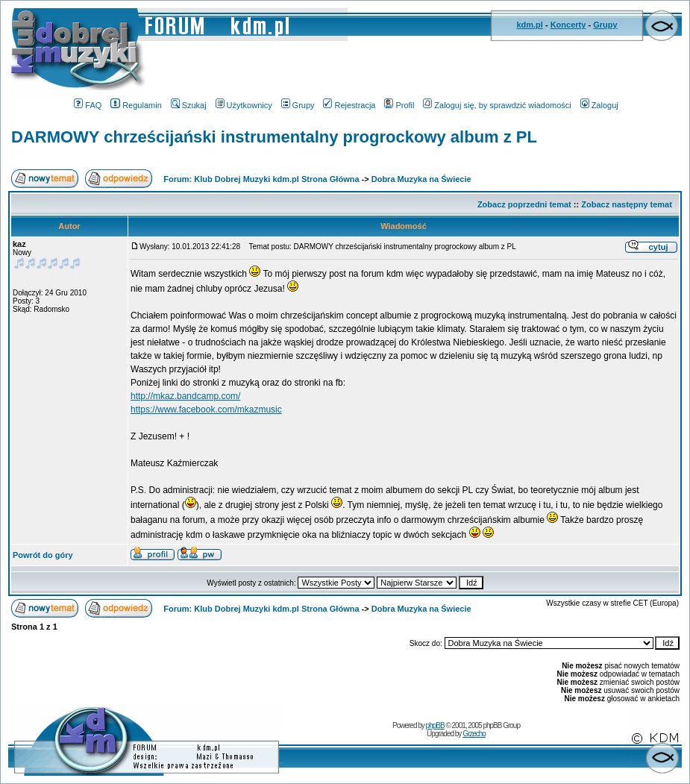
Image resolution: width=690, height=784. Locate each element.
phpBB (435, 725)
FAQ (88, 105)
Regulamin (136, 105)
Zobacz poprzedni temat (524, 204)
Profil (399, 105)
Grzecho (474, 734)
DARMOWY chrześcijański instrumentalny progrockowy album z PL (274, 137)
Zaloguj (599, 105)
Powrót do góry (43, 555)
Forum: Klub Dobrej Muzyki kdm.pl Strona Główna (261, 179)
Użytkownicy (244, 105)
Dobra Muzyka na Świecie (421, 179)
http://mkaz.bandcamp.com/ (185, 396)
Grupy (605, 25)
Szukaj (189, 105)
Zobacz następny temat (627, 204)
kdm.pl (529, 25)
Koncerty (568, 25)
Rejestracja (349, 105)
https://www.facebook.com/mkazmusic (206, 410)
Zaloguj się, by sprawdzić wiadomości (497, 105)
